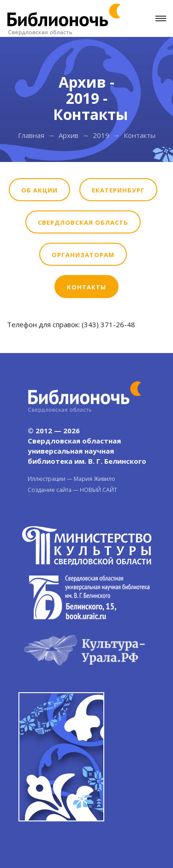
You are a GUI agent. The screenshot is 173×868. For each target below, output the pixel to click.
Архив (69, 135)
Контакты (86, 287)
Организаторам (83, 255)
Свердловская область (83, 222)
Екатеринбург (118, 190)
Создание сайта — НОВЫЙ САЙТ (72, 490)
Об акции (39, 190)
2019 (101, 135)
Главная (31, 135)
